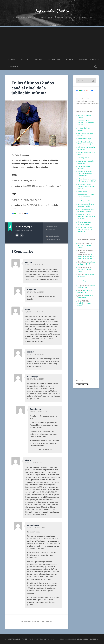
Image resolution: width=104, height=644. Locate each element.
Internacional (54, 60)
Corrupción (13, 67)
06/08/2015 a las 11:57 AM (34, 312)
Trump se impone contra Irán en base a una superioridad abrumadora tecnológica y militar (86, 198)
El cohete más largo (84, 139)
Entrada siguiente (54, 240)
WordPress (50, 639)
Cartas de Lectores (87, 60)
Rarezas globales (83, 158)
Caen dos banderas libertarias (84, 168)
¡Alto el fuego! (82, 192)
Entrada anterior (54, 236)
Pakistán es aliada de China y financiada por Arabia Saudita (85, 174)
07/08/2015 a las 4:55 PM (36, 292)
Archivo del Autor (17, 235)
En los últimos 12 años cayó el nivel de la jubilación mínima (33, 88)
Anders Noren (82, 639)
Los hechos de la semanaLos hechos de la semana (86, 123)
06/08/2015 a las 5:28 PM (36, 354)
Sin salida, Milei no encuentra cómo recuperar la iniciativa (86, 217)
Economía (38, 60)
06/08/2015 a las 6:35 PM (36, 379)
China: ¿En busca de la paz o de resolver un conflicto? (87, 180)
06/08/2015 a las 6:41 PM (38, 412)
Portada (12, 60)
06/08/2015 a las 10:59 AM (34, 265)
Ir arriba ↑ (94, 639)
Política (25, 60)
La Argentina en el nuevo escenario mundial (86, 205)
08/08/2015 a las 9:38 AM (36, 528)
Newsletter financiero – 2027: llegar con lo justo (86, 143)
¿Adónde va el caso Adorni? (86, 263)
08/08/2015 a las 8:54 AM (33, 463)
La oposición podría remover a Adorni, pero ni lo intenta (86, 187)
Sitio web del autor (22, 235)
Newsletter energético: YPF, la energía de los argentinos (85, 230)
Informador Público (52, 11)
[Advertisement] (52, 41)
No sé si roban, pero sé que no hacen (84, 223)
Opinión (70, 60)
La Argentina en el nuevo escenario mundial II (86, 211)
